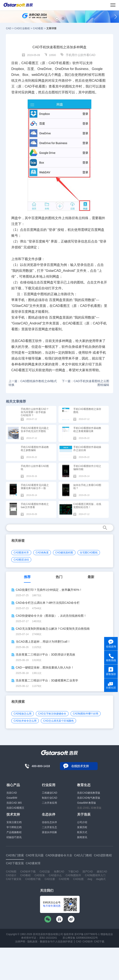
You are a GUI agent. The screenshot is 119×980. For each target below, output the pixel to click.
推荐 (27, 577)
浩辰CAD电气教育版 (89, 798)
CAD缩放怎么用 (23, 714)
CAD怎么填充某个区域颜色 (58, 721)
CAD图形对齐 (21, 553)
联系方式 (82, 832)
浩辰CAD (12, 793)
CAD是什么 (55, 875)
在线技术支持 (80, 766)
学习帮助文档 (14, 827)
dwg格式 (101, 879)
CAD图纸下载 (33, 879)
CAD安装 (40, 875)
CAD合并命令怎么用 (25, 721)
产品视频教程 (14, 832)
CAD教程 (25, 875)
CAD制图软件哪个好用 (86, 714)
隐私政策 (32, 942)
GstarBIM (12, 798)
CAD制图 (11, 872)
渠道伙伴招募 (49, 832)
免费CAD (59, 872)
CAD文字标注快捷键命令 (52, 714)
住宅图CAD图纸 (89, 553)
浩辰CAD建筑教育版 (89, 793)
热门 (59, 577)
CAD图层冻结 (21, 560)
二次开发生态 (49, 827)
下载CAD (73, 872)
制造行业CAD (50, 798)
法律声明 (20, 942)
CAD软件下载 (28, 872)
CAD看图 (38, 28)
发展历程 (82, 827)
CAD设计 (11, 875)
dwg (90, 879)
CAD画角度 (42, 553)
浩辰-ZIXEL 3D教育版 (89, 808)
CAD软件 (88, 942)
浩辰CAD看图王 (15, 808)
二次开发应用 (49, 803)
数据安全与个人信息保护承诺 (56, 942)
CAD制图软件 (73, 875)
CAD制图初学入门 (95, 875)
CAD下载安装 (14, 879)
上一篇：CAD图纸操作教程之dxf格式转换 (33, 383)
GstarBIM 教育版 (87, 803)
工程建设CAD (50, 793)
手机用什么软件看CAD (81, 55)
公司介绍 (82, 822)
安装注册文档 (14, 822)
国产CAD (88, 872)
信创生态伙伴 (49, 822)
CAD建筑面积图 (64, 553)
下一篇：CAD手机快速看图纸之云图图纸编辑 (85, 383)
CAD (8, 28)
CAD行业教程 (22, 28)
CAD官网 (64, 879)
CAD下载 (99, 942)
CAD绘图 (78, 879)
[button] (57, 18)
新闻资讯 (82, 837)
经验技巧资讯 (14, 837)
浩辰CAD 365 (14, 803)
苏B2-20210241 (48, 938)
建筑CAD (102, 872)
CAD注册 (50, 879)
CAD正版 (45, 872)
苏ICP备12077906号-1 (87, 934)
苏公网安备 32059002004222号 (80, 938)
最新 (91, 577)
